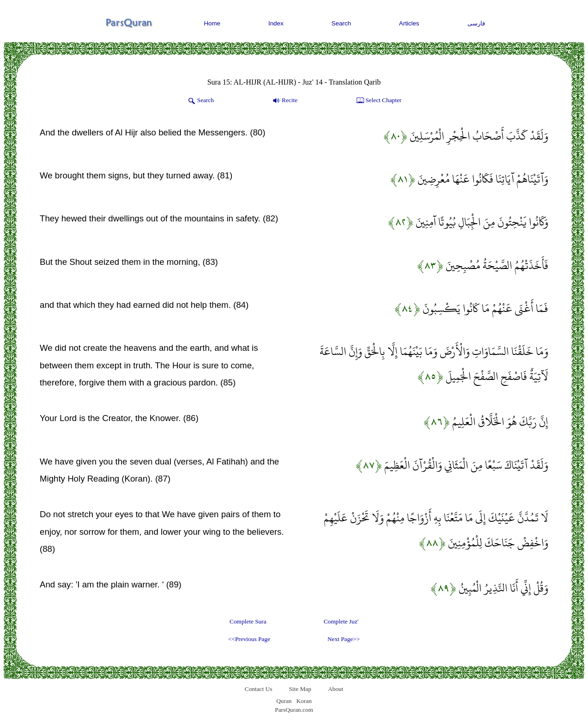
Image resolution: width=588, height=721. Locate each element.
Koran (304, 701)
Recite (284, 101)
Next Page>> (344, 639)
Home (212, 23)
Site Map (300, 689)
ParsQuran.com (294, 710)
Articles (409, 23)
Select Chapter (378, 101)
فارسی (476, 23)
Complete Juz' (341, 621)
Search (341, 23)
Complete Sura (248, 621)
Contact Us (259, 689)
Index (276, 23)
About (336, 689)
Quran (284, 701)
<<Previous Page (249, 639)
